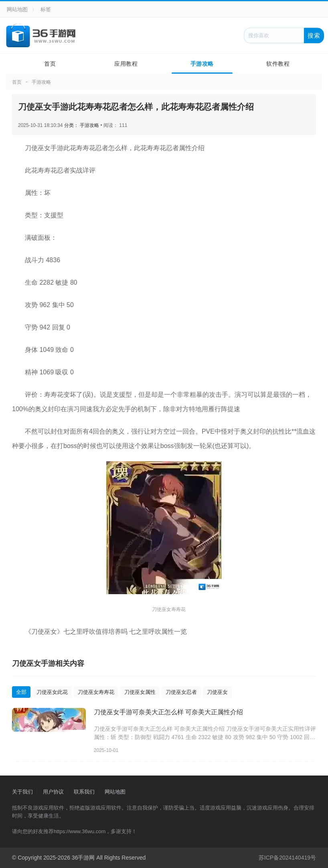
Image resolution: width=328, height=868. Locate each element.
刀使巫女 (217, 692)
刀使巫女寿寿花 (96, 692)
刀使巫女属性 (140, 692)
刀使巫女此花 (52, 692)
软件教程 (278, 64)
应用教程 (126, 64)
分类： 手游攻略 (82, 125)
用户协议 (53, 792)
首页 (50, 64)
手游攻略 (202, 64)
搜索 (314, 35)
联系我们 (84, 792)
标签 (46, 9)
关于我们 (22, 792)
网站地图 (17, 9)
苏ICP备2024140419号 (287, 858)
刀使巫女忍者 (181, 692)
